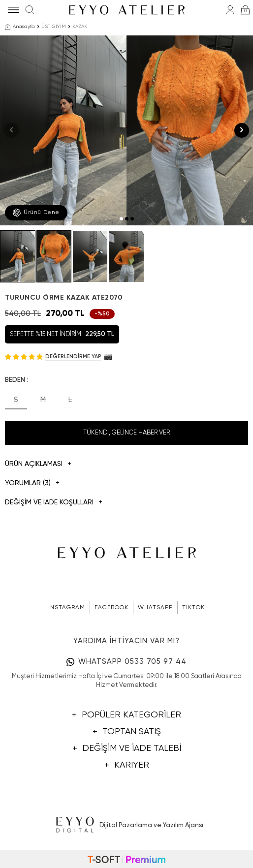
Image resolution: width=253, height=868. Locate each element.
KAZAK (80, 27)
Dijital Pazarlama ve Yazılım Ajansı (127, 825)
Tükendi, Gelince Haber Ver (126, 433)
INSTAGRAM (67, 608)
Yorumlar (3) (32, 483)
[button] (121, 219)
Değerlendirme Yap (73, 356)
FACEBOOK (111, 608)
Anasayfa (20, 27)
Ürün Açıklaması (38, 464)
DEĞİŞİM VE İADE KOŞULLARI (54, 503)
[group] (63, 130)
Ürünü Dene (36, 213)
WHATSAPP (155, 608)
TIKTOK (193, 608)
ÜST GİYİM (54, 27)
